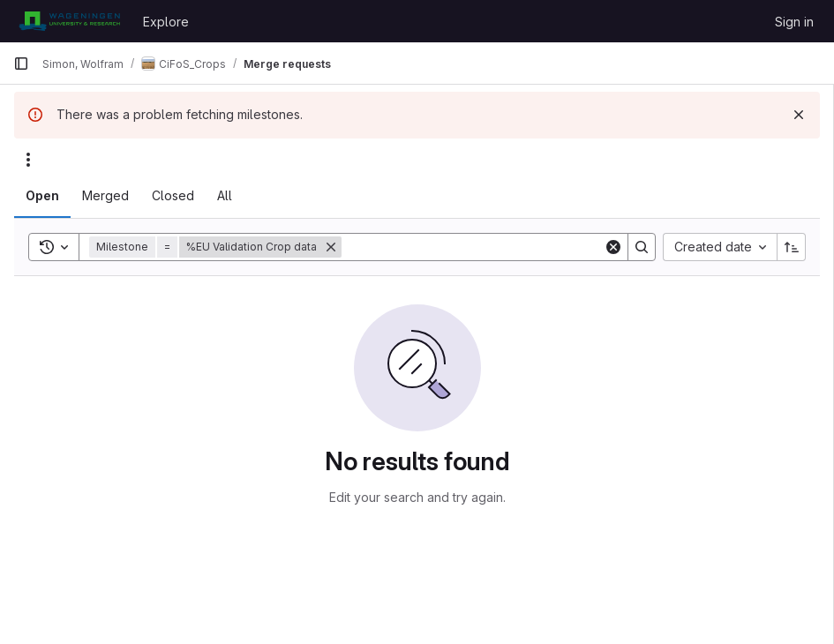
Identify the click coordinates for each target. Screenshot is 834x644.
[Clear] (613, 247)
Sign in (794, 22)
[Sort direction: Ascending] (792, 247)
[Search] (473, 247)
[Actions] (28, 160)
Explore (166, 22)
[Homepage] (69, 21)
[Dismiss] (799, 115)
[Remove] (331, 247)
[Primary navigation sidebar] (21, 64)
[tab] (42, 196)
